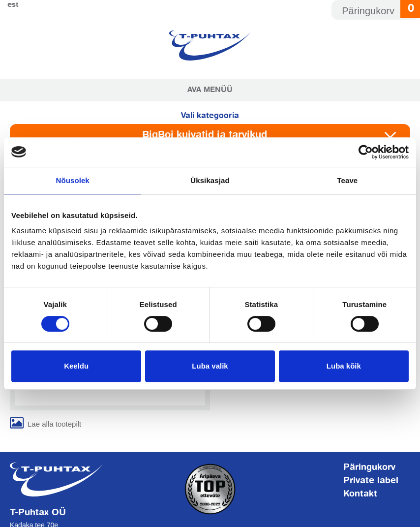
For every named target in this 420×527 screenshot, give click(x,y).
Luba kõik (344, 366)
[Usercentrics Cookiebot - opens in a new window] (366, 152)
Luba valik (210, 366)
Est (13, 5)
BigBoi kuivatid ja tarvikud (205, 135)
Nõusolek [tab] (73, 180)
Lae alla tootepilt (54, 424)
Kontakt (360, 494)
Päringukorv (369, 467)
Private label (371, 481)
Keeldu (76, 366)
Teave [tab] (347, 180)
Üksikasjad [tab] (210, 180)
